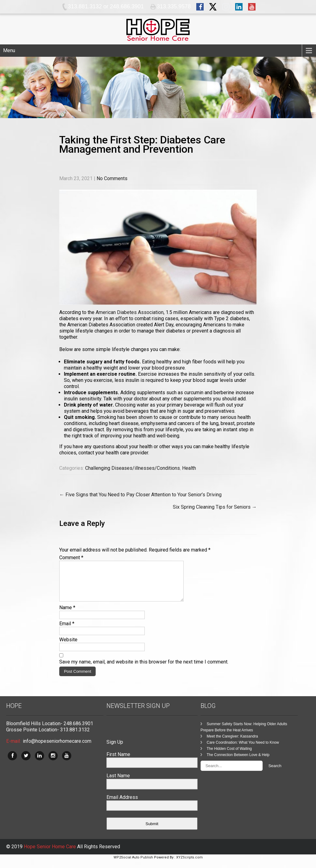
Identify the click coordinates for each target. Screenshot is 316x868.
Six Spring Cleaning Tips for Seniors (215, 507)
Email (67, 631)
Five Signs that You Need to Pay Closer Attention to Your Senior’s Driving (140, 495)
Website (68, 647)
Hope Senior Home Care (50, 854)
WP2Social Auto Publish (133, 865)
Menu (9, 50)
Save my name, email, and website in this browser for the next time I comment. (144, 669)
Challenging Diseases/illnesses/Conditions (133, 468)
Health (189, 468)
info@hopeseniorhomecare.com (57, 748)
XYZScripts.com (189, 865)
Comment (71, 558)
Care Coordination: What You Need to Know (243, 750)
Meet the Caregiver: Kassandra (232, 744)
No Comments (112, 178)
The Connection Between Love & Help (238, 762)
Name (67, 615)
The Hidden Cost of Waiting (229, 756)
